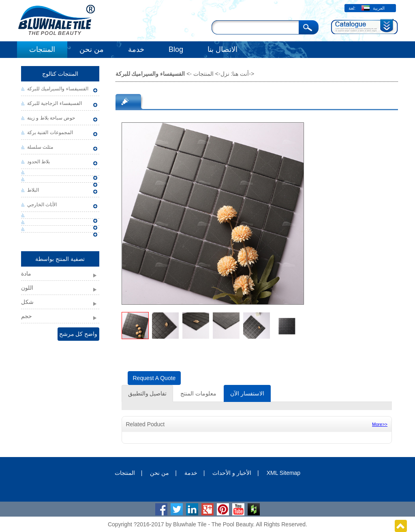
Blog (176, 49)
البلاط (33, 190)
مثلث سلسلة (40, 147)
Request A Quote (154, 378)
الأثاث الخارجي (42, 205)
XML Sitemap (284, 473)
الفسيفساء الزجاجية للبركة (55, 103)
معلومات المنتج (198, 393)
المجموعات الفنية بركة (50, 132)
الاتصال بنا (222, 49)
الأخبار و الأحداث (232, 473)
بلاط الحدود (39, 162)
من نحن (92, 49)
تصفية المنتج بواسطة (60, 259)
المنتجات (42, 49)
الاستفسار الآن (247, 393)
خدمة (136, 49)
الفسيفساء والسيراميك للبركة (58, 89)
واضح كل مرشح (78, 334)
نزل (225, 74)
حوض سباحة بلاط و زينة (51, 118)
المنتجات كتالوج (60, 74)
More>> (380, 424)
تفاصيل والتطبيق (148, 393)
